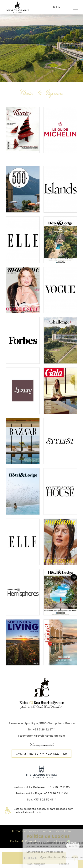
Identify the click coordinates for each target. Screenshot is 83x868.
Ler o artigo (23, 367)
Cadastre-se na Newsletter (42, 754)
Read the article (23, 130)
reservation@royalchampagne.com (42, 736)
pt (55, 7)
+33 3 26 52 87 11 (66, 7)
